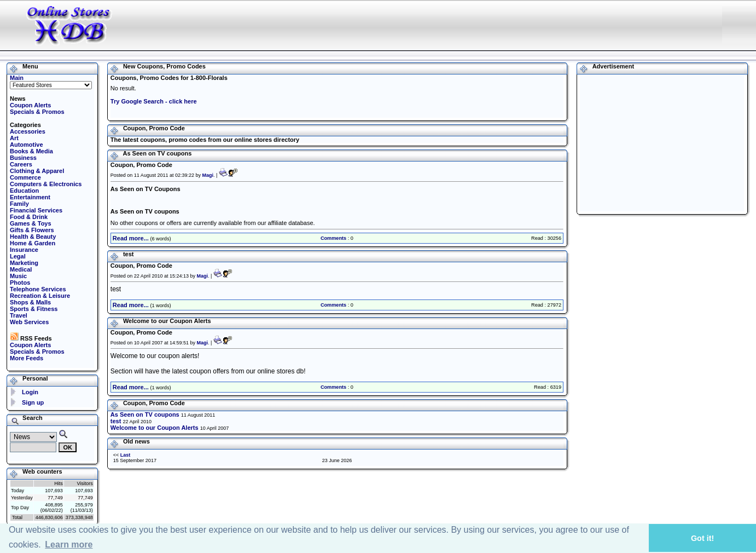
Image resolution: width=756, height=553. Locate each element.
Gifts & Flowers (32, 230)
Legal (18, 256)
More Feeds (27, 358)
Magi (208, 175)
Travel (19, 315)
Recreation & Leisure (40, 296)
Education (24, 191)
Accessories (28, 131)
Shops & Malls (30, 302)
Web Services (29, 322)
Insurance (24, 250)
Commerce (25, 177)
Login (30, 392)
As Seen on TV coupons (145, 414)
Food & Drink (29, 217)
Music (18, 276)
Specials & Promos (37, 112)
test (116, 421)
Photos (20, 283)
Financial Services (36, 210)
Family (19, 204)
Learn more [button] (69, 545)
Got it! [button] (702, 538)
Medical (21, 269)
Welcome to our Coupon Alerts (155, 428)
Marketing (24, 263)
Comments (333, 238)
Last (126, 455)
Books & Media (31, 151)
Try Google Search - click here (154, 101)
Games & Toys (31, 223)
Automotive (27, 145)
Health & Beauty (33, 237)
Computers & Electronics (46, 184)
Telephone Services (38, 289)
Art (14, 138)
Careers (21, 164)
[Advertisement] (512, 25)
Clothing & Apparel (37, 171)
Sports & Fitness (34, 309)
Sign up (33, 402)
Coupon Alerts (30, 105)
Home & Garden (33, 243)
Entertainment (30, 197)
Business (23, 158)
